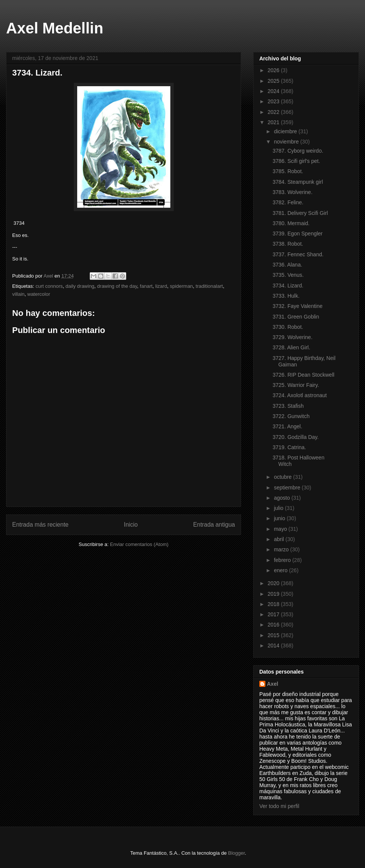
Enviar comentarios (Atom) (139, 544)
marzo (282, 549)
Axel (273, 684)
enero (281, 570)
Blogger (236, 853)
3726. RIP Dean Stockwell (303, 375)
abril (279, 539)
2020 (274, 583)
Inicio (131, 525)
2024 (274, 91)
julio (279, 508)
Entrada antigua (214, 525)
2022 (274, 112)
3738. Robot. (288, 244)
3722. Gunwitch (291, 416)
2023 (274, 101)
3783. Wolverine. (293, 192)
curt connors (49, 286)
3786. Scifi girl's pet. (296, 161)
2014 (274, 645)
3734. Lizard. (288, 286)
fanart (146, 286)
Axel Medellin (55, 28)
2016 (274, 625)
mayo (281, 529)
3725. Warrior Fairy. (296, 385)
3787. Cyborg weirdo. (298, 151)
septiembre (288, 488)
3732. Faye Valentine (298, 306)
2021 (274, 122)
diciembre (286, 131)
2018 (274, 604)
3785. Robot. (288, 171)
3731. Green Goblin (296, 317)
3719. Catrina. (289, 447)
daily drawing (80, 286)
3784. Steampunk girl (298, 182)
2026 (274, 70)
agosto (282, 498)
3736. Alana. (287, 265)
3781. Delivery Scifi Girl (300, 213)
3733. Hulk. (286, 296)
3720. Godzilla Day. (296, 437)
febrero (283, 560)
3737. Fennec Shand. (298, 254)
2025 (274, 81)
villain (18, 294)
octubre (283, 477)
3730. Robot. (288, 327)
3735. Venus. (288, 275)
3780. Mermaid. (291, 223)
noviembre (287, 142)
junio (280, 518)
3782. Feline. (288, 202)
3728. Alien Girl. (291, 347)
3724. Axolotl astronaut (300, 395)
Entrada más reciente (40, 525)
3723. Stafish (288, 406)
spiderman (182, 286)
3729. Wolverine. (293, 337)
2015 (274, 635)
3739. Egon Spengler (298, 234)
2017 (274, 614)
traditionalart (209, 286)
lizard (161, 286)
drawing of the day (117, 286)
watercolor (39, 294)
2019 (274, 594)
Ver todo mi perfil (279, 806)
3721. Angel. (287, 426)
